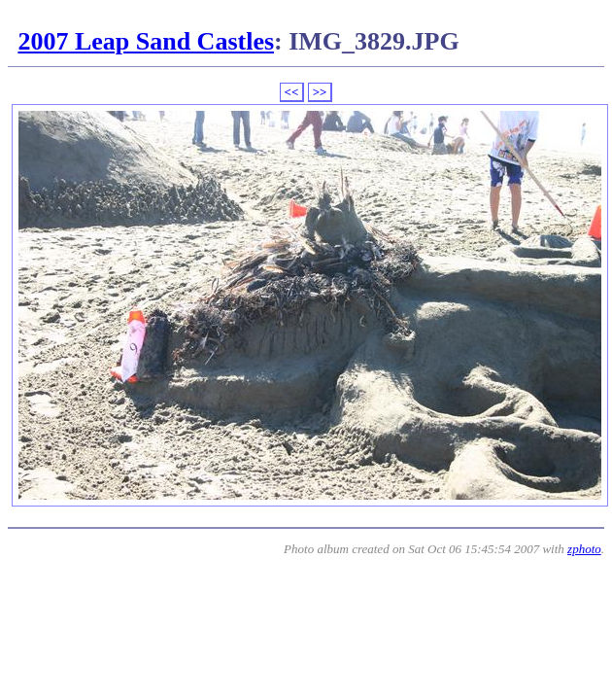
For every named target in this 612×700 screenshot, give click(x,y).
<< (292, 92)
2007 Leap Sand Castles (146, 41)
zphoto (584, 549)
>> (320, 92)
